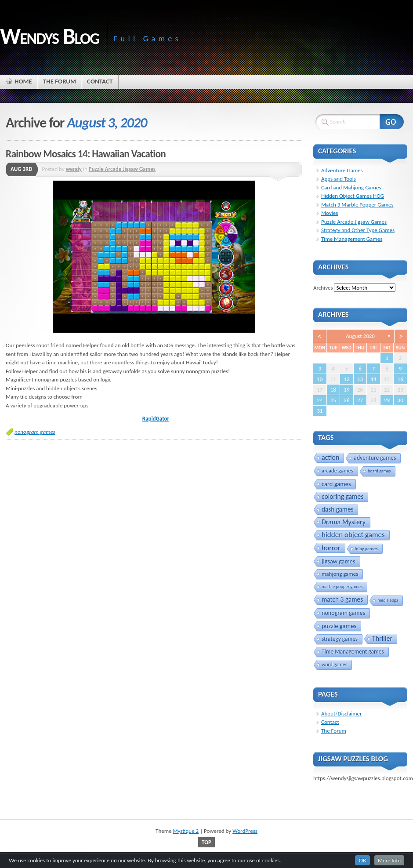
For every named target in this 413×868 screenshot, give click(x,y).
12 (346, 379)
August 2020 (360, 336)
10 (320, 379)
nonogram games (35, 432)
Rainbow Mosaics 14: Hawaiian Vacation (86, 154)
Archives (323, 288)
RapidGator (156, 419)
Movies (330, 213)
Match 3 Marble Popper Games (357, 205)
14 (373, 379)
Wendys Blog (49, 36)
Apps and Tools (339, 179)
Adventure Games (342, 170)
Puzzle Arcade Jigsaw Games (122, 169)
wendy (74, 169)
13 (360, 379)
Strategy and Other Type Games (358, 230)
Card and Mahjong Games (351, 187)
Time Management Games (352, 239)
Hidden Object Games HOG (353, 196)
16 (400, 379)
